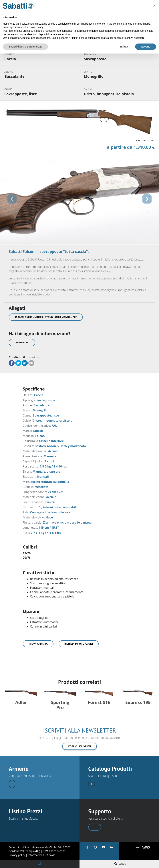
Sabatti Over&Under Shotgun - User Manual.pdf (46, 317)
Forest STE (99, 701)
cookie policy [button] (36, 27)
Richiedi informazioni (79, 644)
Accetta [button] (146, 47)
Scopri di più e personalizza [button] (25, 47)
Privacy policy (17, 854)
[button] (12, 199)
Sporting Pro (60, 704)
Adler (21, 701)
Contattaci (22, 342)
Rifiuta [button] (124, 47)
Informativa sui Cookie (41, 854)
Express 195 (138, 701)
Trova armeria (38, 644)
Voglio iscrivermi (79, 745)
